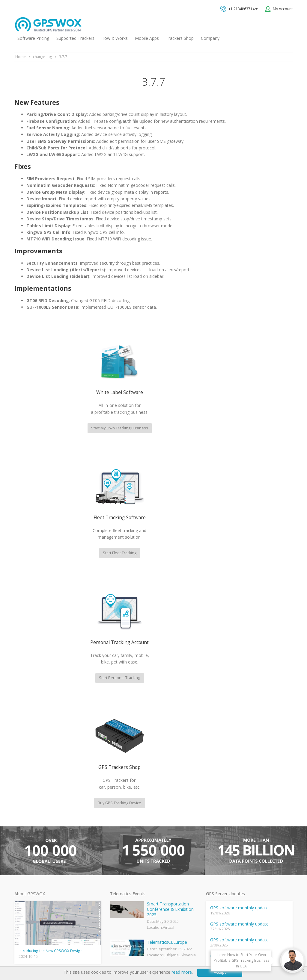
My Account (283, 9)
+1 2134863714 (239, 9)
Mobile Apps (147, 38)
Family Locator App (125, 836)
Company (210, 38)
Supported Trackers (75, 38)
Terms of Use (57, 957)
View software (81, 879)
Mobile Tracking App (127, 826)
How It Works (115, 38)
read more (182, 972)
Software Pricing (33, 38)
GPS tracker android (127, 874)
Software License (89, 957)
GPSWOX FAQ (121, 816)
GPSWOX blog (121, 806)
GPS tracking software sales (255, 745)
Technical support (244, 769)
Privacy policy (28, 957)
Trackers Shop (180, 38)
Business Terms (124, 957)
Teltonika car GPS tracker (131, 894)
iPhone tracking (123, 884)
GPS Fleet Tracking (125, 855)
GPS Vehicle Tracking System (135, 845)
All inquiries (255, 793)
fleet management (69, 724)
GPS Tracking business (129, 865)
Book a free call (237, 816)
